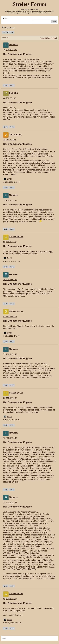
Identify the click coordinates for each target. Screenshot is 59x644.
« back (4, 638)
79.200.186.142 (10, 50)
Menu (5, 18)
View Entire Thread (49, 38)
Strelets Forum (8, 28)
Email (10, 179)
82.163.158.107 (10, 242)
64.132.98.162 (10, 98)
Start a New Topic (8, 32)
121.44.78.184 (10, 140)
